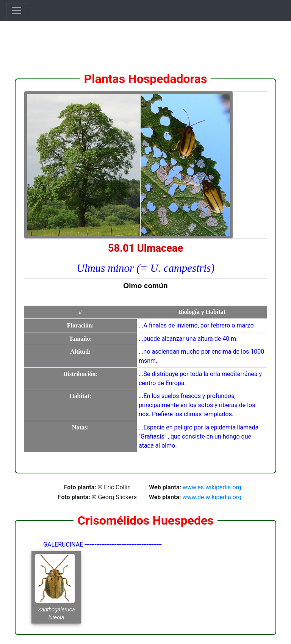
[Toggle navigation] (17, 11)
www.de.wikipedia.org (212, 497)
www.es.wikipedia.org (212, 487)
